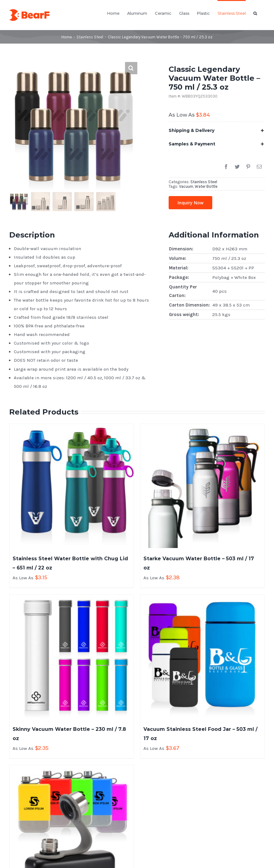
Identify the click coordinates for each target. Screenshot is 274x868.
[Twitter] (237, 167)
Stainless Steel (204, 182)
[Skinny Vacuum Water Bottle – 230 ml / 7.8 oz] (72, 657)
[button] (255, 13)
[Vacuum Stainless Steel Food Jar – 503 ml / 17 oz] (202, 657)
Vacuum (186, 186)
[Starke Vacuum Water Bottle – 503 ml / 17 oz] (202, 486)
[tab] (217, 130)
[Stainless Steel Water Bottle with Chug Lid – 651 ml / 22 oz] (72, 486)
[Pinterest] (248, 167)
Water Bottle (206, 186)
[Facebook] (226, 167)
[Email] (259, 167)
